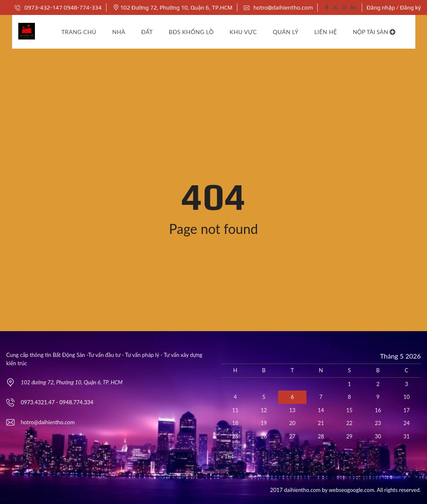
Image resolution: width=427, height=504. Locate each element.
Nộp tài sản (374, 32)
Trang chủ (79, 32)
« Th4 (228, 457)
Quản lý (286, 32)
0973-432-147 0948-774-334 (58, 7)
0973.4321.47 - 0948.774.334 (57, 402)
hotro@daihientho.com (278, 7)
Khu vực (243, 32)
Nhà (119, 32)
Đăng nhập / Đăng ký (394, 7)
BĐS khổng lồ (191, 32)
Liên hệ (326, 32)
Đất (147, 32)
